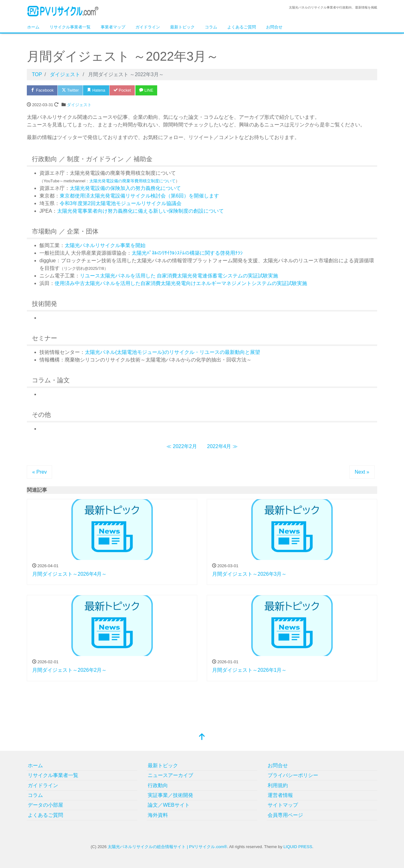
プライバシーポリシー (293, 775)
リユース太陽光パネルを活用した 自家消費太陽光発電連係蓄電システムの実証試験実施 (179, 276)
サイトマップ (283, 805)
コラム (211, 27)
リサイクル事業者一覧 (70, 27)
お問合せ (274, 27)
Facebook (43, 90)
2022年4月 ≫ (222, 446)
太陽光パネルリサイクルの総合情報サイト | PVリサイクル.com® (167, 847)
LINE (150, 90)
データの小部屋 (45, 805)
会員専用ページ (285, 815)
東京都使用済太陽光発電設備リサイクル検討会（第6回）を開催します (139, 196)
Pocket (125, 90)
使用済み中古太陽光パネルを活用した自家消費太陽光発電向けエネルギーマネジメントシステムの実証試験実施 (181, 283)
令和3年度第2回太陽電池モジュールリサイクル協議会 (121, 203)
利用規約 (278, 785)
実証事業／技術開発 (170, 795)
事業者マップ (113, 27)
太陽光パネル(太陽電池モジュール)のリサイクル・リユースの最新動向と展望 (172, 352)
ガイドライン (148, 27)
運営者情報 (280, 795)
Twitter (71, 90)
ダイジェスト (79, 105)
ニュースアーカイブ (170, 775)
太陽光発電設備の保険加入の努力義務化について (125, 188)
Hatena (98, 90)
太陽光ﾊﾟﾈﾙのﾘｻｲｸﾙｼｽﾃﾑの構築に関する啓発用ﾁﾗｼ (187, 253)
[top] (202, 737)
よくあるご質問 (242, 27)
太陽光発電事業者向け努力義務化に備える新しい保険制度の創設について (140, 211)
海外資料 (158, 815)
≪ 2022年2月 (182, 446)
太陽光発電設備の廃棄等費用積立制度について (132, 181)
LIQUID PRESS (298, 847)
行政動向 (158, 785)
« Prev (39, 472)
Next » (362, 472)
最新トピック (182, 27)
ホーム (33, 27)
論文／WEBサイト (169, 805)
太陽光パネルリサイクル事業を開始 (105, 245)
